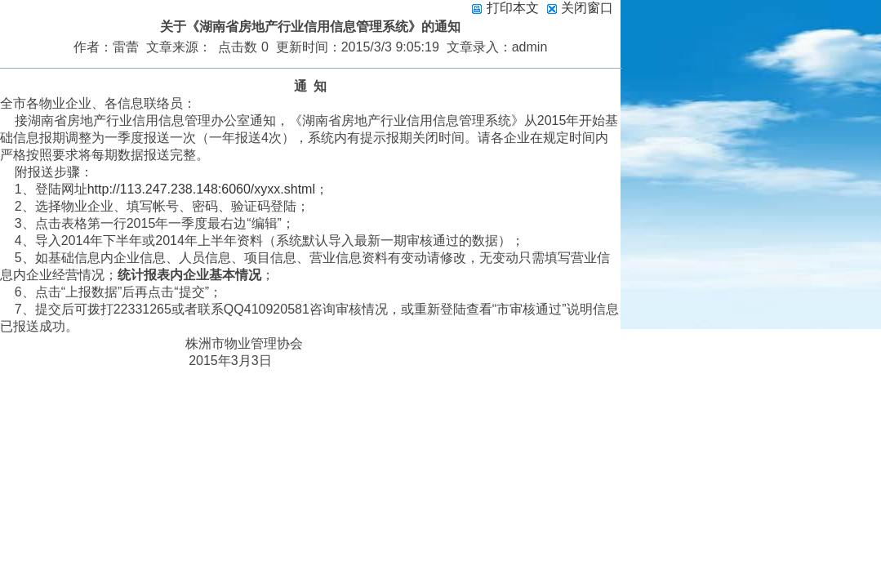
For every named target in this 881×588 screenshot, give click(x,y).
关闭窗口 (587, 8)
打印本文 (505, 8)
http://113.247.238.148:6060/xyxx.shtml (201, 189)
